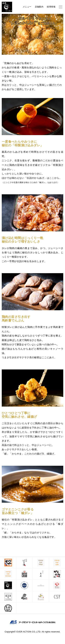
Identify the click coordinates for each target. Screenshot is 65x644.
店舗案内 (39, 7)
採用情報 (51, 7)
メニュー (27, 7)
